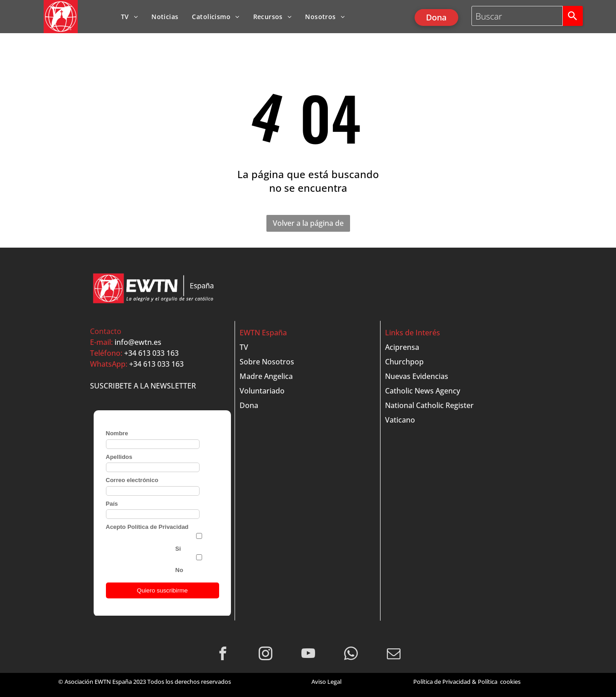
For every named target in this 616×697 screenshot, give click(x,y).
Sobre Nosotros (267, 362)
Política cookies (499, 682)
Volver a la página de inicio (308, 225)
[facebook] (223, 655)
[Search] (573, 16)
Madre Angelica (266, 376)
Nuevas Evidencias (417, 376)
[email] (393, 655)
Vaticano (400, 420)
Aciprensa (402, 347)
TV (244, 347)
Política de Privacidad (442, 682)
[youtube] (308, 655)
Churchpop (404, 362)
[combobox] (517, 16)
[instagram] (265, 655)
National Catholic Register (429, 405)
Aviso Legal (326, 682)
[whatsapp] (351, 655)
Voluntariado (262, 391)
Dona (249, 405)
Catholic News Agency (423, 391)
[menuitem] (129, 17)
